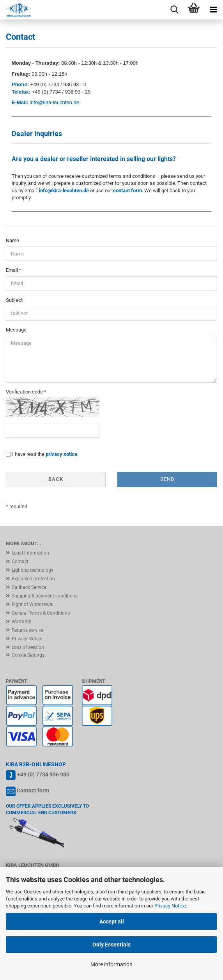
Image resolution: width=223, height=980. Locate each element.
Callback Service (29, 587)
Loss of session (28, 647)
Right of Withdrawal (33, 604)
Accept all (112, 922)
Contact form (33, 790)
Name (12, 240)
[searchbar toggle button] (174, 10)
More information (111, 964)
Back (56, 479)
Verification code (25, 392)
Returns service (27, 630)
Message (16, 330)
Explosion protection (33, 579)
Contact (20, 562)
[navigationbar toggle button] (213, 10)
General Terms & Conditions (41, 613)
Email (12, 270)
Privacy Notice (170, 906)
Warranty (21, 622)
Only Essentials (111, 945)
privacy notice (61, 454)
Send (167, 479)
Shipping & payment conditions (45, 596)
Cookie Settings (28, 655)
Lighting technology (33, 570)
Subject (14, 300)
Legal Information (30, 553)
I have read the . (45, 454)
